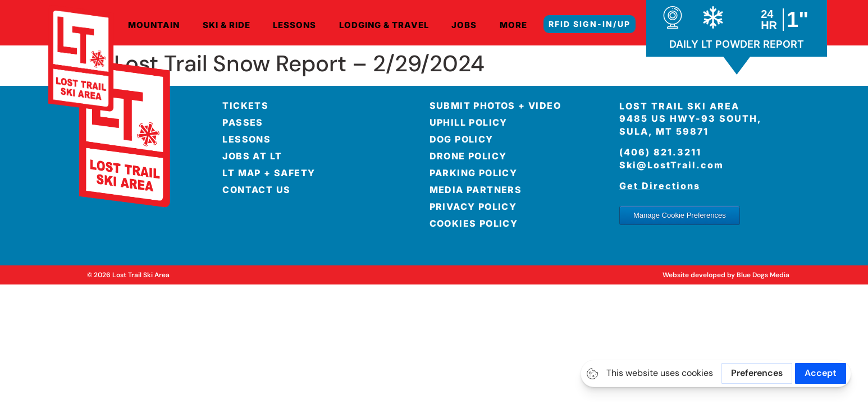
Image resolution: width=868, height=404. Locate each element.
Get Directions (660, 186)
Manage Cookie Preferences (680, 215)
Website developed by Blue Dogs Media (726, 275)
